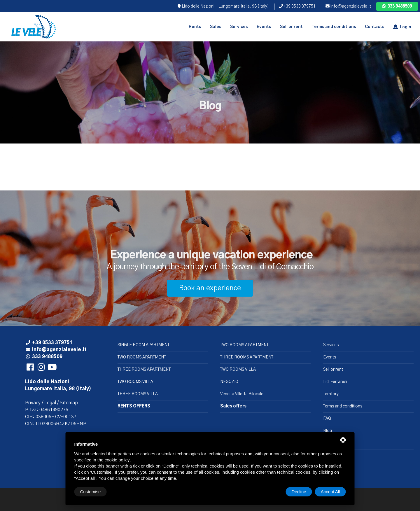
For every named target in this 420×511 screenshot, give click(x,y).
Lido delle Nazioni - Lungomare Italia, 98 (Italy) (223, 6)
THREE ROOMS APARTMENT (144, 370)
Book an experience (210, 288)
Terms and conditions (343, 406)
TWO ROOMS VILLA (135, 382)
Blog (328, 431)
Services (331, 345)
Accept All (330, 492)
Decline (299, 492)
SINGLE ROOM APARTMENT (143, 345)
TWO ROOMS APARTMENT (142, 357)
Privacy (33, 403)
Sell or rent (333, 370)
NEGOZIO (229, 382)
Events (330, 357)
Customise (91, 492)
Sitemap (69, 403)
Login (402, 27)
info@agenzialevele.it (348, 6)
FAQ (327, 419)
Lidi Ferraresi (335, 382)
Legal (50, 403)
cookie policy (117, 460)
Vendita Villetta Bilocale (242, 394)
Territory (331, 394)
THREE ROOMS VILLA (138, 394)
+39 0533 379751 (297, 6)
